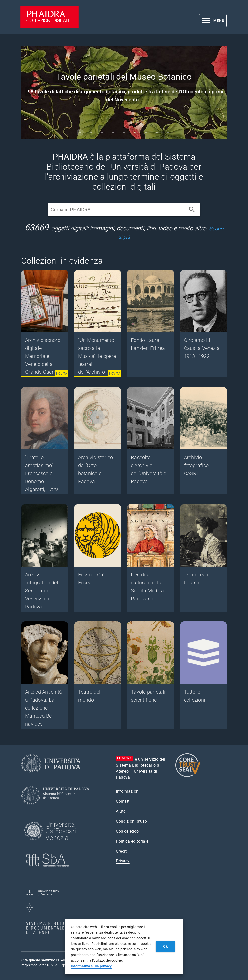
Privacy (123, 861)
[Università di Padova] (51, 777)
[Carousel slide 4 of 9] (113, 132)
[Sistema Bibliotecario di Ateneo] (57, 809)
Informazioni (128, 791)
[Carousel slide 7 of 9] (146, 132)
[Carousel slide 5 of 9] (124, 132)
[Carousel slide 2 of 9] (91, 132)
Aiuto (121, 811)
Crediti (122, 851)
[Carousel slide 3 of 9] (102, 132)
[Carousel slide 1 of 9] (80, 132)
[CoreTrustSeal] (188, 776)
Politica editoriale (132, 841)
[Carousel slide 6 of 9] (135, 132)
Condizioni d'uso (131, 821)
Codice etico (127, 831)
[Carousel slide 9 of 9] (168, 132)
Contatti (123, 801)
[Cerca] (192, 210)
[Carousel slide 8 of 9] (157, 132)
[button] (213, 21)
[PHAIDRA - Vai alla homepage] (50, 26)
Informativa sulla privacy (91, 966)
